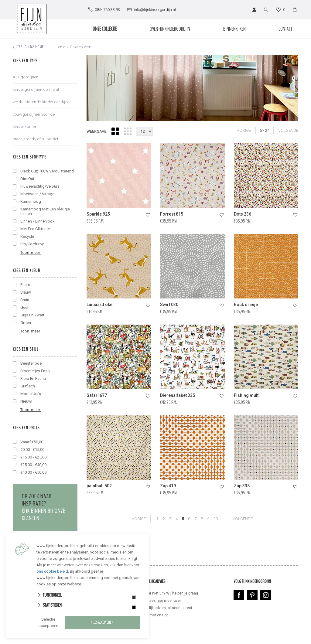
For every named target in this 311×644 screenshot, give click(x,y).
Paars (25, 285)
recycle (27, 236)
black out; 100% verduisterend (47, 171)
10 (216, 519)
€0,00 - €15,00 (32, 450)
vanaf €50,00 (32, 442)
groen (26, 323)
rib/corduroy (32, 244)
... (222, 519)
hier (160, 601)
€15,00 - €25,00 (33, 457)
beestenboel (31, 363)
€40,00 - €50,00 (33, 472)
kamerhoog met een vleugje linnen (45, 211)
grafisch (28, 386)
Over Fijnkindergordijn (170, 29)
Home (60, 47)
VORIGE (244, 130)
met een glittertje (35, 229)
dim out (27, 179)
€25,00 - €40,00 (33, 465)
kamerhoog (31, 201)
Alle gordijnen (26, 77)
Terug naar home (28, 47)
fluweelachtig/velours (40, 186)
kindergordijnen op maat (36, 89)
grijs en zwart (32, 315)
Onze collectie (105, 29)
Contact (285, 29)
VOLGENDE (288, 130)
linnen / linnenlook (38, 221)
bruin (25, 300)
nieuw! (26, 401)
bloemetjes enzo (35, 371)
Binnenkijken (234, 29)
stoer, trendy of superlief (36, 139)
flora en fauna (33, 378)
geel (24, 307)
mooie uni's (31, 394)
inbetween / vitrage (37, 194)
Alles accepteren (102, 622)
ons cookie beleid (52, 571)
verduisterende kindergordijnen (42, 102)
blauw (26, 292)
